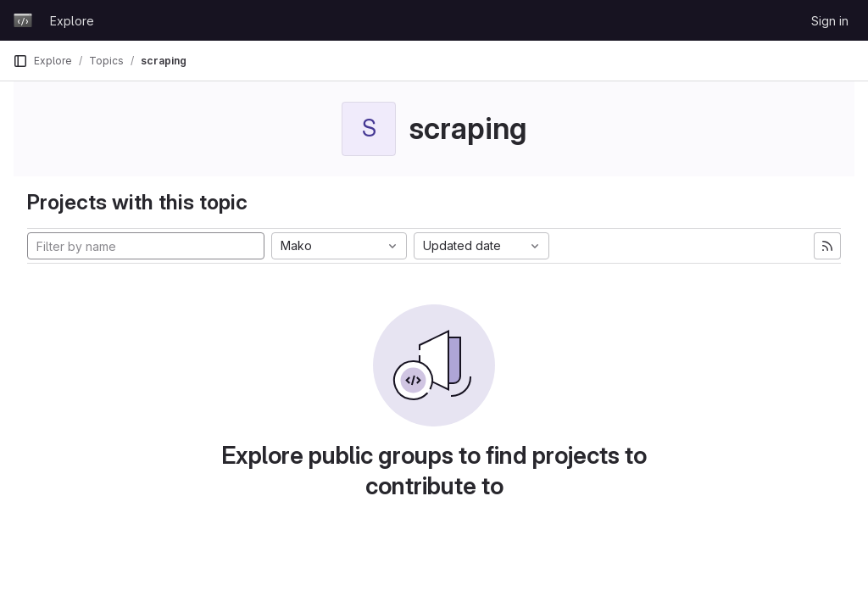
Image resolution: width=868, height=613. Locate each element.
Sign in (830, 21)
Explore (72, 21)
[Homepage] (23, 20)
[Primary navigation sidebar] (20, 61)
